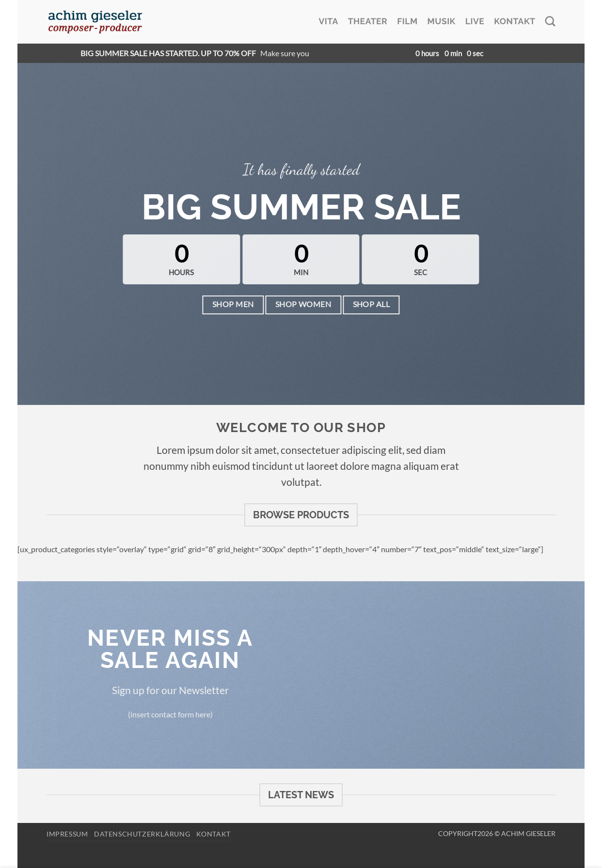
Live (475, 22)
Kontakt (515, 22)
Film (407, 22)
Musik (442, 22)
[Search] (550, 22)
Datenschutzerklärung (142, 834)
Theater (368, 22)
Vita (328, 22)
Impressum (67, 834)
